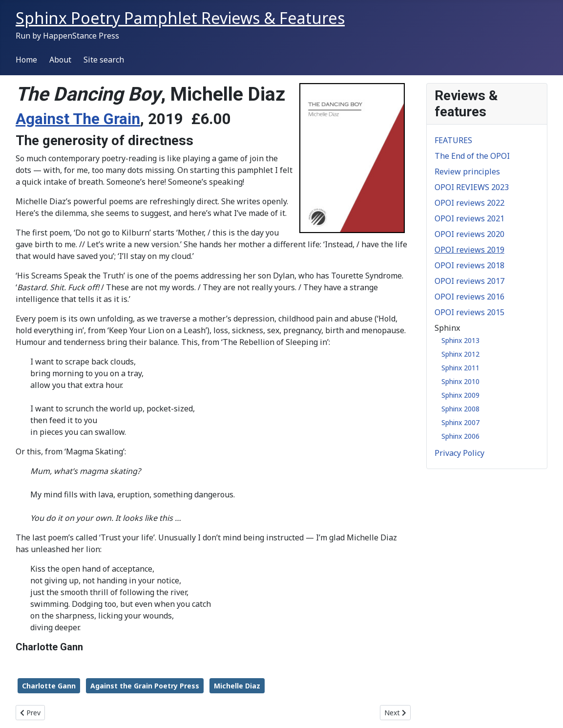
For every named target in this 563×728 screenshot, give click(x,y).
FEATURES (453, 140)
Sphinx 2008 (460, 409)
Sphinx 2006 (460, 436)
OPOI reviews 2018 (469, 265)
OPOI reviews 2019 (469, 250)
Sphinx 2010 (460, 381)
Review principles (467, 171)
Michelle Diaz (237, 686)
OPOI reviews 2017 (469, 281)
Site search (104, 60)
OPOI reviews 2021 (469, 218)
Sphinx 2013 (460, 340)
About (60, 60)
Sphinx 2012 (460, 354)
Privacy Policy (459, 453)
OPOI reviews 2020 (469, 234)
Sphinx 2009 (460, 395)
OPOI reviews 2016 (469, 297)
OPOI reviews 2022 (469, 203)
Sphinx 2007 (460, 422)
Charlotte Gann (49, 686)
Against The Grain (78, 119)
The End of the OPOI (472, 156)
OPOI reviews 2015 (469, 312)
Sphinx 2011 (460, 368)
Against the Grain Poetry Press (145, 686)
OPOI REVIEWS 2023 (472, 187)
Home (26, 60)
